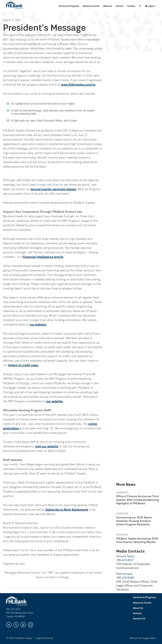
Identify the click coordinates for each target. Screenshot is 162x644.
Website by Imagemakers (143, 638)
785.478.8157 (125, 560)
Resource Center (91, 6)
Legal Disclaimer (45, 638)
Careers (120, 6)
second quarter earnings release (53, 189)
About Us (108, 6)
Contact (131, 6)
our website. (55, 402)
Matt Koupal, (125, 574)
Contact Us (139, 619)
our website (38, 325)
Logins (150, 6)
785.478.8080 (125, 578)
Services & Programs (69, 6)
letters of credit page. (23, 365)
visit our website (47, 447)
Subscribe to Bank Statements (67, 510)
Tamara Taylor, (126, 556)
